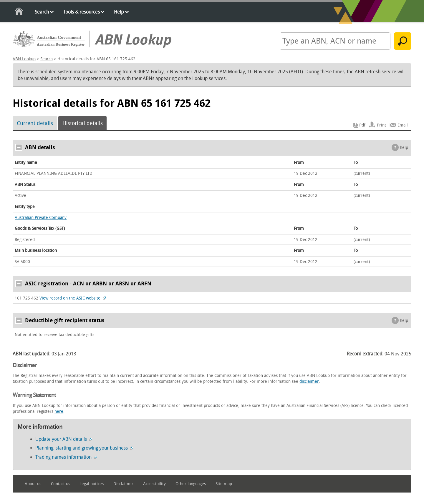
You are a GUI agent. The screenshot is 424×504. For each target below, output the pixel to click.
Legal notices (92, 484)
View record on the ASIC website (73, 298)
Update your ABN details (64, 439)
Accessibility (154, 484)
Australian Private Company (41, 218)
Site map (224, 484)
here (59, 411)
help (404, 148)
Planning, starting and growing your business (84, 448)
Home (19, 12)
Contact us (61, 484)
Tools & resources (82, 12)
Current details (35, 123)
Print (381, 125)
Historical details (83, 123)
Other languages (191, 484)
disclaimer (309, 381)
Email (403, 125)
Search (42, 12)
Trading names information (66, 457)
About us (33, 484)
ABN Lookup (24, 59)
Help (119, 12)
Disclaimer (123, 484)
